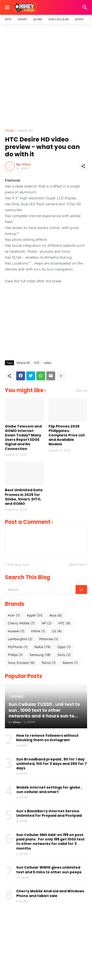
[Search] (85, 7)
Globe (38, 19)
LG (57, 631)
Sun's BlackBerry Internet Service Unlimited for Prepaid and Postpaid (49, 813)
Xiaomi (70, 663)
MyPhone (18, 647)
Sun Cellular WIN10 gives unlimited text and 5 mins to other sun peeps (49, 870)
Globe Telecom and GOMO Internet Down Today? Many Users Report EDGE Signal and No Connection (23, 438)
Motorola (49, 639)
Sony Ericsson (21, 663)
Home (9, 131)
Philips (15, 655)
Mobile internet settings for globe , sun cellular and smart (49, 790)
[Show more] (61, 376)
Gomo (79, 19)
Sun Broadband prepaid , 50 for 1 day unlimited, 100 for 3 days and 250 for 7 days (52, 764)
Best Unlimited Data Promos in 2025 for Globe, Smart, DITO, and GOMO (24, 497)
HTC (37, 363)
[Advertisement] (46, 77)
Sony (64, 655)
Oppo (64, 647)
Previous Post (19, 564)
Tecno (49, 663)
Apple (35, 615)
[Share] (83, 166)
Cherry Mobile (21, 623)
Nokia (42, 647)
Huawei (16, 631)
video (47, 363)
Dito (8, 19)
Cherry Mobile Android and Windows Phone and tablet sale (50, 893)
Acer (14, 615)
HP (47, 623)
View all (81, 390)
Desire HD (25, 131)
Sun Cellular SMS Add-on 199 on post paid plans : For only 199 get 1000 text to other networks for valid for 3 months (50, 842)
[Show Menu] (7, 7)
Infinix (38, 631)
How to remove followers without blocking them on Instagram (47, 738)
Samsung (40, 655)
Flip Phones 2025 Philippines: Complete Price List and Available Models (67, 435)
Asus (56, 615)
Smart (22, 19)
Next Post (77, 564)
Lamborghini (20, 639)
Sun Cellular (59, 19)
